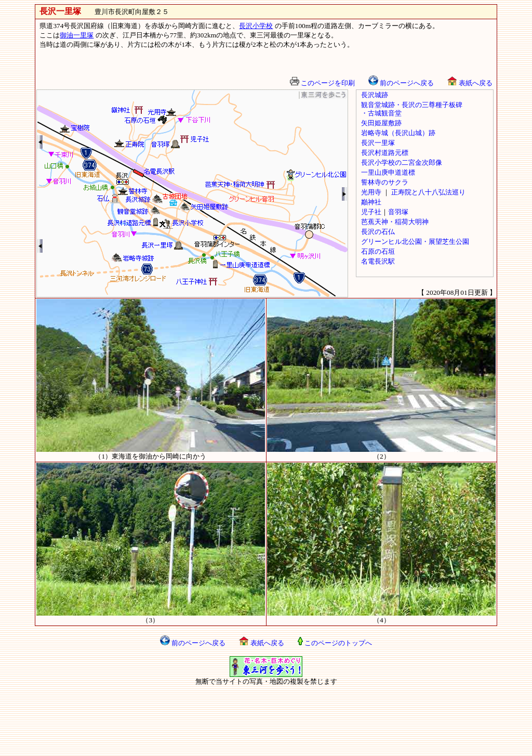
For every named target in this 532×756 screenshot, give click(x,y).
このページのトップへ (335, 643)
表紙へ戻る (470, 83)
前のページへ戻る (401, 83)
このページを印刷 (322, 83)
